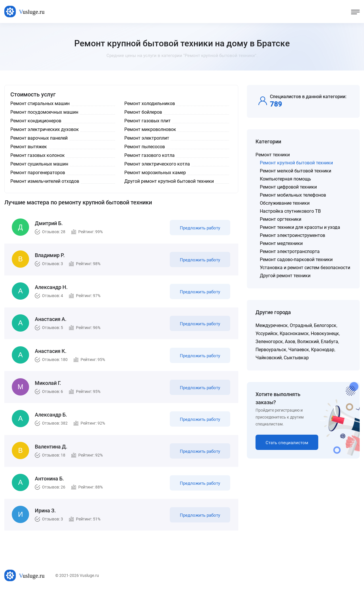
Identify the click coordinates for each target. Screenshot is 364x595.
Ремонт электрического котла (157, 164)
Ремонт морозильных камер (155, 173)
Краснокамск (294, 333)
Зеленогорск (269, 342)
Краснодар (323, 350)
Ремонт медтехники (281, 243)
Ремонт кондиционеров (36, 121)
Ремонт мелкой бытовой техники (296, 171)
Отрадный (301, 325)
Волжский (308, 342)
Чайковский (269, 358)
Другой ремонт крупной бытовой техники (169, 181)
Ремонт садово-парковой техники (296, 260)
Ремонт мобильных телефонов (293, 195)
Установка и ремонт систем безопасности (305, 268)
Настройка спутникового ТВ (290, 211)
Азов (290, 342)
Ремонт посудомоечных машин (44, 112)
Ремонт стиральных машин (40, 103)
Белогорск (325, 325)
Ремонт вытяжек (29, 147)
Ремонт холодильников (150, 103)
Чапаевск (299, 350)
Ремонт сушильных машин (39, 164)
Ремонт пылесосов (145, 147)
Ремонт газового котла (149, 155)
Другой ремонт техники (285, 276)
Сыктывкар (296, 358)
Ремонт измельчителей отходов (45, 181)
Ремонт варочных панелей (39, 138)
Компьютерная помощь (285, 179)
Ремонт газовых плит (147, 121)
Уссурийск (267, 333)
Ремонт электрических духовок (45, 129)
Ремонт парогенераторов (38, 173)
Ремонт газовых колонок (38, 155)
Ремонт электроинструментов (292, 235)
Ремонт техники (273, 155)
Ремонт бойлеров (143, 112)
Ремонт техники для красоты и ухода (300, 227)
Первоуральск (271, 350)
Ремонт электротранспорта (290, 251)
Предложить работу (199, 229)
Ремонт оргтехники (281, 219)
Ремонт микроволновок (150, 129)
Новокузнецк (325, 333)
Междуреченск (272, 325)
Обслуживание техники (285, 203)
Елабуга (329, 342)
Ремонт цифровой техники (288, 187)
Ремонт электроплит (147, 138)
